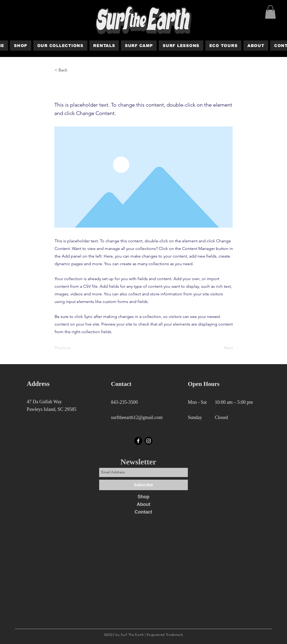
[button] (270, 12)
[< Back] (72, 70)
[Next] (220, 348)
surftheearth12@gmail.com (137, 417)
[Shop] (143, 497)
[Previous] (72, 348)
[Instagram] (148, 441)
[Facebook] (138, 441)
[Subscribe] (143, 485)
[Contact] (143, 512)
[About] (143, 505)
